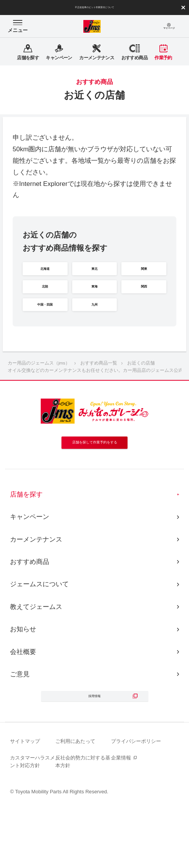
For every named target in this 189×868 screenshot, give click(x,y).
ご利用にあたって (75, 802)
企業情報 (121, 818)
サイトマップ (25, 802)
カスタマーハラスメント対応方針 (32, 822)
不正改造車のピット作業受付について (94, 7)
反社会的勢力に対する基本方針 (83, 822)
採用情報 (94, 752)
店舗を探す (26, 545)
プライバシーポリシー (136, 802)
